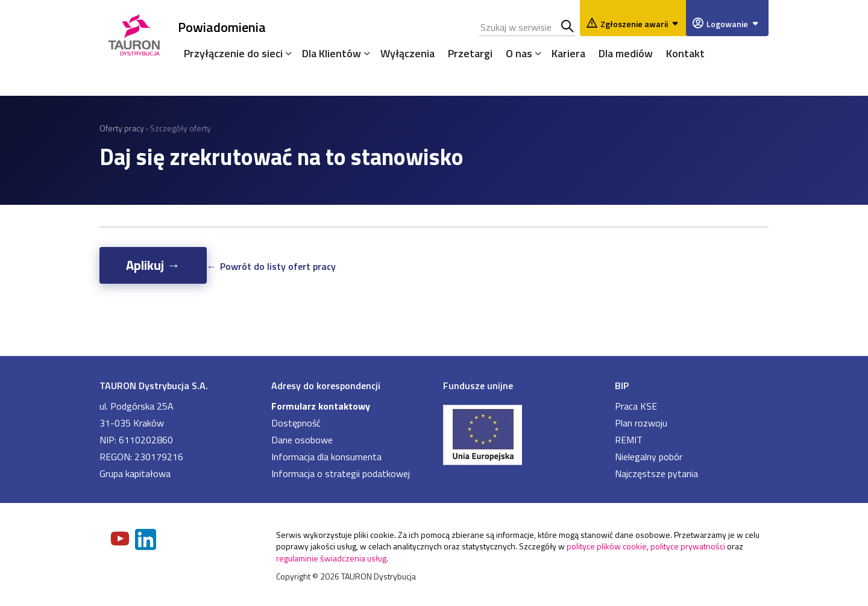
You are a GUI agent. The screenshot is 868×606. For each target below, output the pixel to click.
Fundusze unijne (478, 386)
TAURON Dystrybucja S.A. (154, 386)
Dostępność (296, 423)
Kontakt (685, 53)
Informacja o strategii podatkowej (341, 473)
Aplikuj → (153, 265)
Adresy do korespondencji (326, 386)
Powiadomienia (222, 27)
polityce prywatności (688, 546)
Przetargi (470, 53)
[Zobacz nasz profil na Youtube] (121, 540)
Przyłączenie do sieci (233, 53)
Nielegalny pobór (649, 457)
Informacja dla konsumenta (326, 457)
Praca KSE (636, 406)
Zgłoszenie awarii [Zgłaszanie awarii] (641, 24)
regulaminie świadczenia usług (331, 558)
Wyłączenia (407, 53)
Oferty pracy (122, 128)
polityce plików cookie (607, 546)
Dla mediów (626, 53)
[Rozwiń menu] (286, 53)
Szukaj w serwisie (568, 27)
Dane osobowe (302, 440)
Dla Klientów (332, 53)
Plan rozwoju (641, 423)
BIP (622, 386)
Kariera (568, 53)
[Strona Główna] (134, 33)
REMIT (629, 440)
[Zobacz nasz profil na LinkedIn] (146, 541)
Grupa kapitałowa (135, 473)
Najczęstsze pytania (656, 473)
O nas (519, 53)
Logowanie (734, 24)
